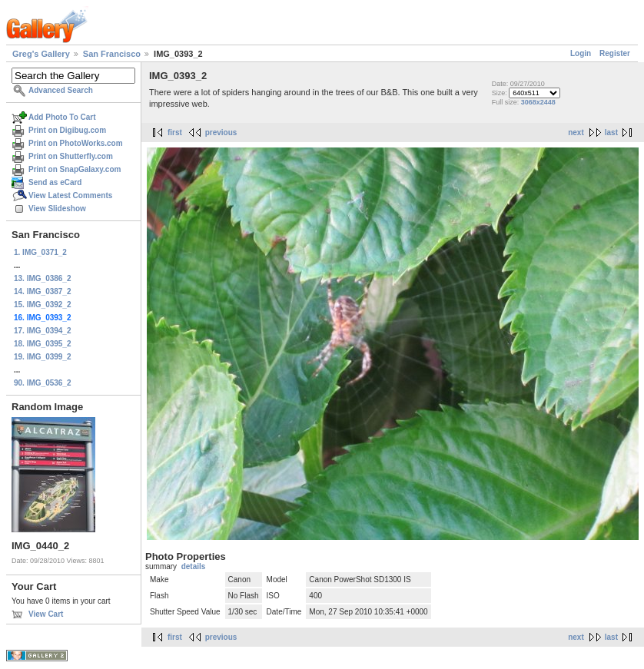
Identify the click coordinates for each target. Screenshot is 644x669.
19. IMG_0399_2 (43, 357)
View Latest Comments (70, 195)
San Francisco (112, 54)
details (194, 566)
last (611, 132)
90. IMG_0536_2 (43, 383)
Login (581, 53)
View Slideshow (57, 209)
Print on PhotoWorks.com (76, 143)
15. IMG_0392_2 (43, 305)
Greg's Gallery (41, 54)
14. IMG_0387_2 (43, 291)
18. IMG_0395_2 (43, 344)
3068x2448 (538, 102)
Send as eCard (55, 182)
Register (615, 53)
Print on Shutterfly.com (71, 156)
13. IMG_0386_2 (43, 278)
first (175, 132)
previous (221, 132)
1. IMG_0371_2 (40, 252)
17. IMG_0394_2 (43, 331)
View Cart (46, 614)
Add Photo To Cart (62, 117)
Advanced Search (61, 90)
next (576, 132)
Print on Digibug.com (67, 130)
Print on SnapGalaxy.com (75, 169)
